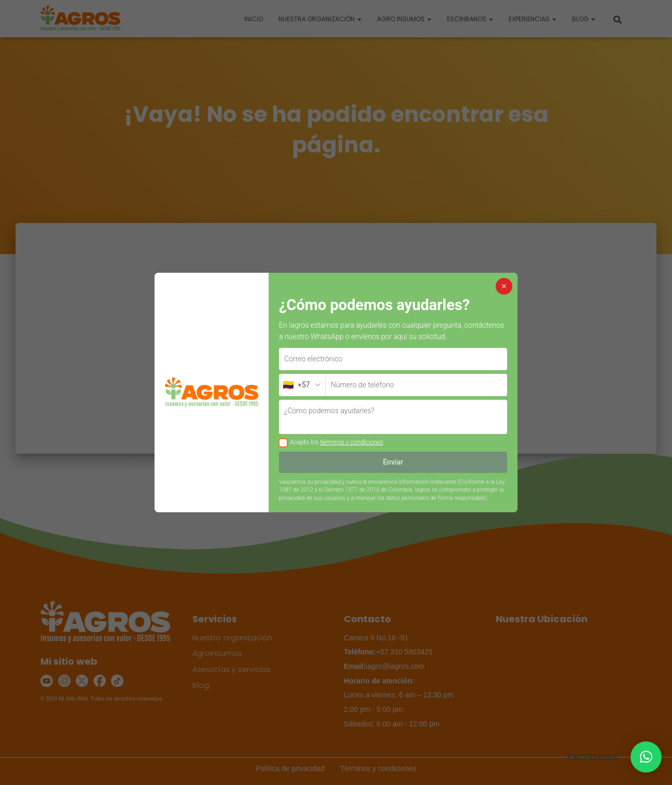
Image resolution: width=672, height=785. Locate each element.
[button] (646, 757)
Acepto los (337, 442)
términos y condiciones (352, 442)
